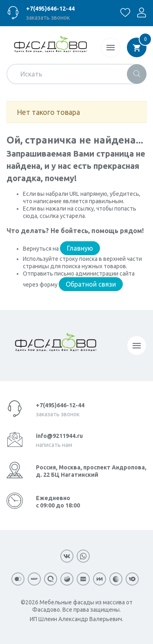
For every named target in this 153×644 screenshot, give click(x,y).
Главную (80, 248)
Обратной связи (91, 284)
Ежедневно (58, 502)
